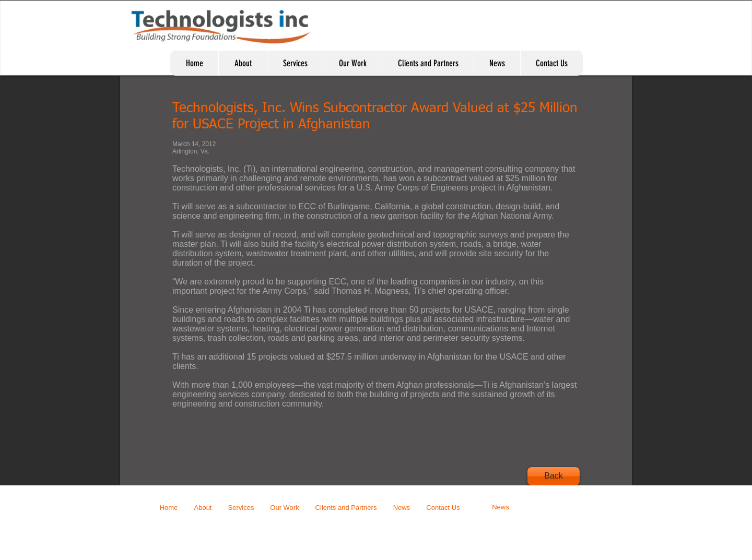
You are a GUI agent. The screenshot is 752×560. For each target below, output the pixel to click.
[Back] (554, 476)
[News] (501, 508)
